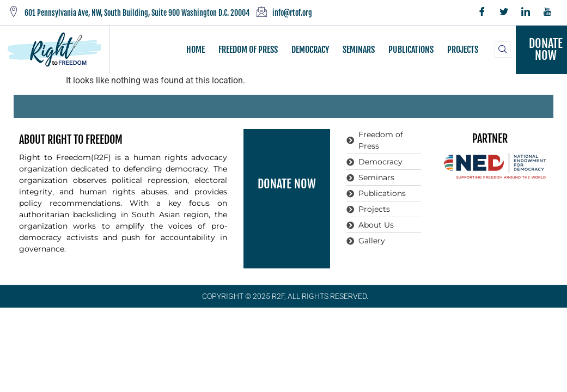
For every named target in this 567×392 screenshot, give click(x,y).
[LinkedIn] (526, 13)
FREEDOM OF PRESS (248, 50)
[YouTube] (547, 13)
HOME (196, 50)
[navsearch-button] (503, 50)
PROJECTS (463, 50)
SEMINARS (359, 50)
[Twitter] (504, 13)
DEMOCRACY (310, 50)
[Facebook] (482, 13)
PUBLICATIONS (411, 50)
